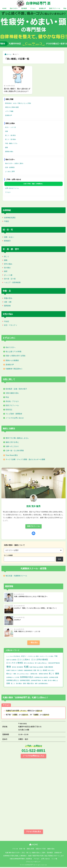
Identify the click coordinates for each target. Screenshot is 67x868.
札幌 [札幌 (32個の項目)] (26, 667)
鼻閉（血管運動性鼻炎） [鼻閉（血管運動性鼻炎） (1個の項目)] (42, 684)
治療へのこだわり (12, 446)
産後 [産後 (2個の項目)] (35, 671)
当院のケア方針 (41, 850)
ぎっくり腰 (8, 275)
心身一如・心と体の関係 (15, 451)
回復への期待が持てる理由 (15, 356)
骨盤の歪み (8, 298)
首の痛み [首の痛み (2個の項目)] (19, 684)
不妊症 (7, 321)
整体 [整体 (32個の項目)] (9, 667)
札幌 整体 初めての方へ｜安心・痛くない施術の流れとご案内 (25, 854)
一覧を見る (34, 643)
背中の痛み (8, 264)
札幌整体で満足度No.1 (14, 369)
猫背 (6, 271)
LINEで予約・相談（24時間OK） (33, 184)
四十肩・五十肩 (10, 279)
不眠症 (7, 221)
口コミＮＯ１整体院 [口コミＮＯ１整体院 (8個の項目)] (15, 663)
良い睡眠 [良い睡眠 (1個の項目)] (44, 681)
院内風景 (50, 854)
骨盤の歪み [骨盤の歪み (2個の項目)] (30, 684)
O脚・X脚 (8, 302)
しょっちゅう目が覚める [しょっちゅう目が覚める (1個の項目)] (13, 657)
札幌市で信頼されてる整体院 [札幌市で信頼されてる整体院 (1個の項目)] (15, 671)
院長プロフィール (12, 405)
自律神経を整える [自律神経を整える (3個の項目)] (13, 681)
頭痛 (6, 131)
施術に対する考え (12, 442)
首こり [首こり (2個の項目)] (13, 684)
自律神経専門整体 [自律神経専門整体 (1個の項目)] (36, 681)
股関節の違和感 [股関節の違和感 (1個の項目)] (43, 674)
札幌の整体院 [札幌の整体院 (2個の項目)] (49, 668)
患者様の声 (9, 115)
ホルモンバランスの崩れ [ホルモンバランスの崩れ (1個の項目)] (47, 657)
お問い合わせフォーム (12, 188)
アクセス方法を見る (34, 832)
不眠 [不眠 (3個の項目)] (56, 657)
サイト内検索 (8, 556)
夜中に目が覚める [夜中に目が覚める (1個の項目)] (29, 664)
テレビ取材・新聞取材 (14, 414)
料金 (7, 397)
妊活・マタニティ (11, 325)
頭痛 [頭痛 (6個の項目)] (8, 684)
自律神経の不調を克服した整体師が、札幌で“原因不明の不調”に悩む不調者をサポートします (34, 857)
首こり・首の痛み (11, 139)
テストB (15, 850)
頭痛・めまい (9, 237)
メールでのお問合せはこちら (34, 757)
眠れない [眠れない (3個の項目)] (9, 674)
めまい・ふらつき (11, 127)
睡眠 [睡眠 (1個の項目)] (15, 674)
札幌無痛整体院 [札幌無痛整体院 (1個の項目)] (28, 671)
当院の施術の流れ (12, 393)
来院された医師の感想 (12, 107)
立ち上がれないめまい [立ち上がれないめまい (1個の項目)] (23, 674)
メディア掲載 (9, 111)
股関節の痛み (9, 152)
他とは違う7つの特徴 (14, 352)
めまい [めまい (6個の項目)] (24, 657)
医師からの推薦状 (12, 360)
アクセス (8, 192)
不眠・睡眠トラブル (11, 143)
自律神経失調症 (10, 218)
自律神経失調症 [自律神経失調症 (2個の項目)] (25, 681)
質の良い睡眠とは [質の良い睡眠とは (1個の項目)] (53, 681)
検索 (60, 559)
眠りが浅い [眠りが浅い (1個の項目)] (51, 671)
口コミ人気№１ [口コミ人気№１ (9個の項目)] (24, 660)
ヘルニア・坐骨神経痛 (12, 282)
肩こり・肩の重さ (11, 135)
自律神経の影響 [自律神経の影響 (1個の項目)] (54, 678)
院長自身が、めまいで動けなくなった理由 (18, 103)
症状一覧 (22, 850)
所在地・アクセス (12, 401)
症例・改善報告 (10, 167)
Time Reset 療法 (12, 455)
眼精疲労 (7, 241)
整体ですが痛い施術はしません (17, 438)
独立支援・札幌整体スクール (16, 576)
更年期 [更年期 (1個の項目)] (14, 668)
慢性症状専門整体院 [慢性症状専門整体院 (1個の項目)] (54, 664)
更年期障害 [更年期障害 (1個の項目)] (20, 668)
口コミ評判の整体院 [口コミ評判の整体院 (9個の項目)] (40, 660)
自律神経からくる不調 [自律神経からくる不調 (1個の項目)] (13, 678)
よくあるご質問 (10, 171)
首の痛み (7, 268)
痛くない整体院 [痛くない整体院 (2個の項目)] (42, 671)
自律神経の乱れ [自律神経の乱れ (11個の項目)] (27, 678)
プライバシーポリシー (33, 863)
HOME (34, 846)
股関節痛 (7, 306)
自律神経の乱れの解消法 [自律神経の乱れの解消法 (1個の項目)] (41, 678)
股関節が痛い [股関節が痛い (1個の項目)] (34, 674)
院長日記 (9, 410)
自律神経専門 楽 (38, 3)
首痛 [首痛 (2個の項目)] (24, 684)
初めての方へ (11, 347)
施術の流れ (51, 850)
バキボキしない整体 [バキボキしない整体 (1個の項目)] (33, 657)
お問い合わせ (45, 860)
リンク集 (54, 860)
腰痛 (6, 147)
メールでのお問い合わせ (15, 418)
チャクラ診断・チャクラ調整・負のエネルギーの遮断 (25, 459)
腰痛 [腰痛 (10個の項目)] (57, 674)
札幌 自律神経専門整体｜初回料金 (21, 860)
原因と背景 (30, 850)
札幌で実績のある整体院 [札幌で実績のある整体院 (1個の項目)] (36, 668)
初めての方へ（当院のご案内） (15, 163)
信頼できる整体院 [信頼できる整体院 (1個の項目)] (11, 660)
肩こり (7, 257)
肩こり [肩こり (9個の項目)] (51, 674)
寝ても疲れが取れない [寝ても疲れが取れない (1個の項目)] (41, 664)
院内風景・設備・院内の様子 (16, 389)
